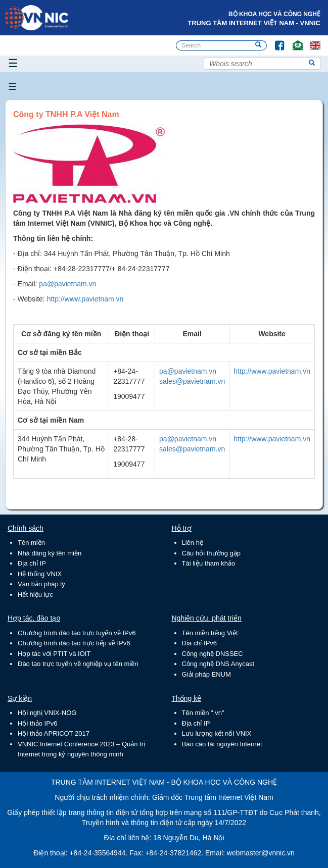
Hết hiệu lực (35, 595)
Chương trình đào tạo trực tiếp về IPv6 (74, 643)
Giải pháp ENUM (206, 674)
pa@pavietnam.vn (67, 284)
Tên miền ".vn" (203, 713)
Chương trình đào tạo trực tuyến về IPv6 (77, 633)
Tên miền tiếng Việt (210, 633)
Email (293, 41)
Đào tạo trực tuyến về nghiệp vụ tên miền (78, 664)
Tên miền (31, 543)
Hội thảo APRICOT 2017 (54, 733)
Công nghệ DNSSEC (213, 654)
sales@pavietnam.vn (192, 381)
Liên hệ (193, 543)
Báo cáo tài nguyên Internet (222, 744)
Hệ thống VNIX (40, 574)
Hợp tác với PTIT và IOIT (54, 654)
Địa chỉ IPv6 (200, 643)
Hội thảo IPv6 (38, 723)
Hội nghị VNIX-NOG (47, 713)
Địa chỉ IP (32, 563)
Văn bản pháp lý (41, 584)
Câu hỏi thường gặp (212, 553)
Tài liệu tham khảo (209, 563)
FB (275, 41)
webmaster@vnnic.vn (261, 853)
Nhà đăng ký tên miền (50, 553)
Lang (311, 41)
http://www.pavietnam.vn (85, 299)
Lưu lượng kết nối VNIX (217, 733)
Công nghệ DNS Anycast (218, 664)
